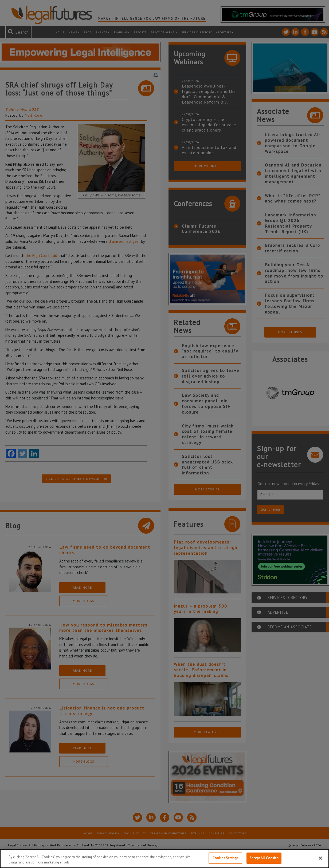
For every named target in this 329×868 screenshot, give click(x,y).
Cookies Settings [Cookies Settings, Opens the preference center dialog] (225, 858)
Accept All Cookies (264, 858)
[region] (164, 859)
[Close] (320, 858)
